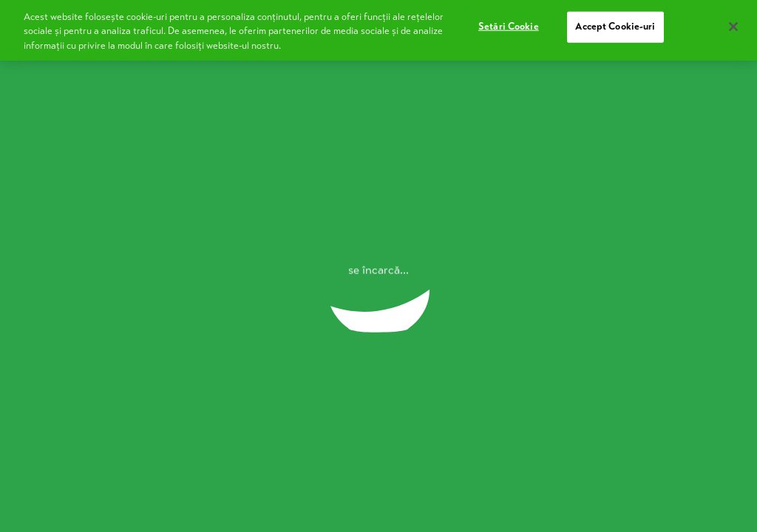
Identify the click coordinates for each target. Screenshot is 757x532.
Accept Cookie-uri (615, 21)
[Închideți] (733, 21)
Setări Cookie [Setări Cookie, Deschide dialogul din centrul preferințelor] (509, 21)
